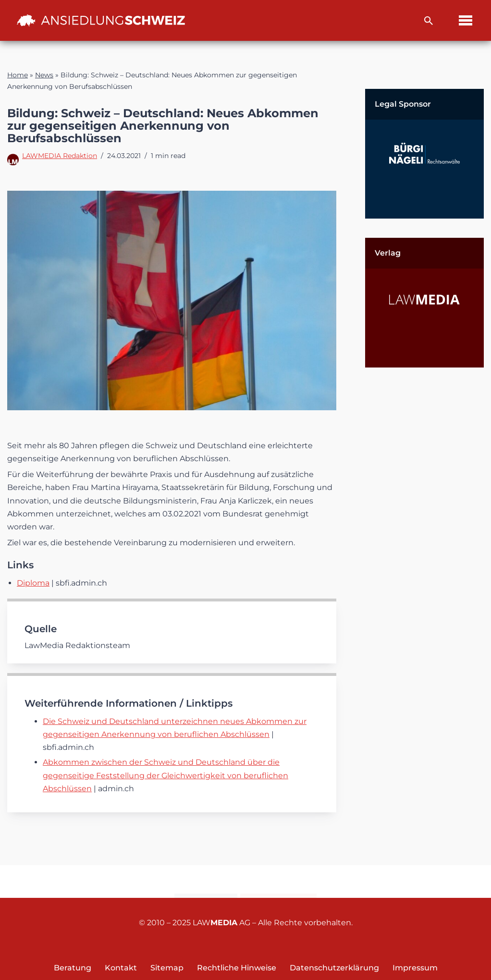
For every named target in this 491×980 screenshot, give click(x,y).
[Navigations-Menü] (466, 20)
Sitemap (167, 968)
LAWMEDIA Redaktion (60, 156)
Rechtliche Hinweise (237, 968)
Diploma (33, 583)
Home (18, 75)
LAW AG (221, 923)
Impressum (415, 968)
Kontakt (206, 882)
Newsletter (278, 882)
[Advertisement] (424, 531)
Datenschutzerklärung (334, 968)
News (44, 75)
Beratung (73, 968)
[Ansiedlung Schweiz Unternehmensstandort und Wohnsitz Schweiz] (101, 20)
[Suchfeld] (429, 21)
